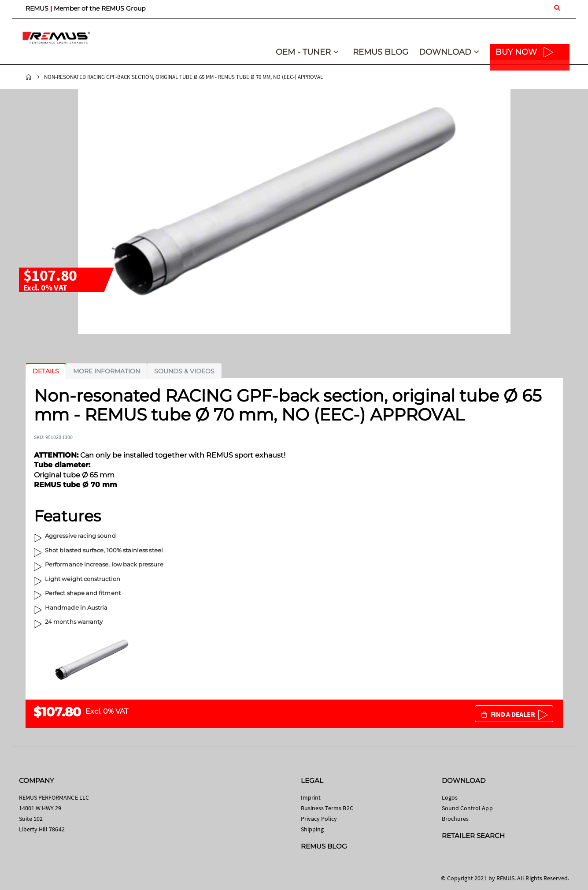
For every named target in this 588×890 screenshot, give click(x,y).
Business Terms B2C (327, 808)
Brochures (455, 819)
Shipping (312, 829)
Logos (450, 797)
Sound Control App (467, 808)
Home (29, 77)
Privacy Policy (319, 819)
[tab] (46, 371)
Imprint (311, 797)
